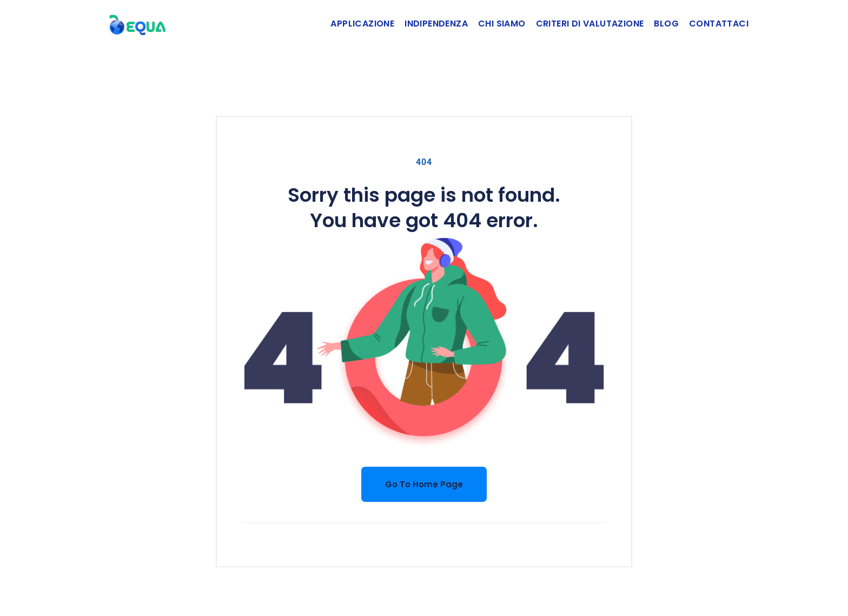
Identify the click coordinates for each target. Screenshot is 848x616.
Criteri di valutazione (590, 24)
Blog (666, 24)
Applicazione (362, 24)
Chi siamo (502, 24)
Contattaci (719, 24)
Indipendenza (436, 24)
